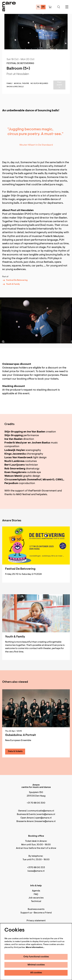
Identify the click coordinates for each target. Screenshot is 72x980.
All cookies (36, 973)
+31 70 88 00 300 (36, 803)
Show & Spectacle (15, 87)
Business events (36, 909)
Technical (36, 901)
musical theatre (22, 83)
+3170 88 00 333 (36, 868)
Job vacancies (36, 898)
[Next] (65, 320)
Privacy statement (36, 921)
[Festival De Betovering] (36, 546)
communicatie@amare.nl (41, 811)
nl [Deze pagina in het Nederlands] (39, 7)
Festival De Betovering (15, 280)
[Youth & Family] (36, 613)
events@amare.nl (46, 814)
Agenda (36, 891)
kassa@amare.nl (36, 871)
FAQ (36, 894)
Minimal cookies (36, 965)
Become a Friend (43, 913)
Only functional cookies (36, 957)
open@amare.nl (43, 818)
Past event (59, 85)
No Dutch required (39, 83)
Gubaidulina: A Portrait (20, 735)
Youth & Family (11, 284)
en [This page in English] (43, 7)
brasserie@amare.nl (45, 821)
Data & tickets (15, 751)
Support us (26, 913)
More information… (35, 947)
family (10, 83)
